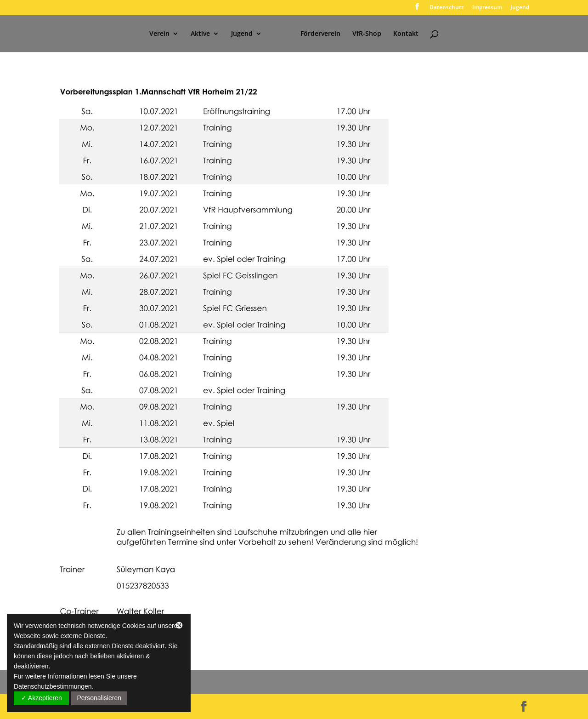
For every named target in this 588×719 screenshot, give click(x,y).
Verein (159, 34)
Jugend (520, 8)
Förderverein (320, 34)
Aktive (200, 34)
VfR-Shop (367, 34)
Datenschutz (447, 8)
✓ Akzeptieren (42, 698)
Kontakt (406, 34)
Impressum (487, 8)
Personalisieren (99, 698)
